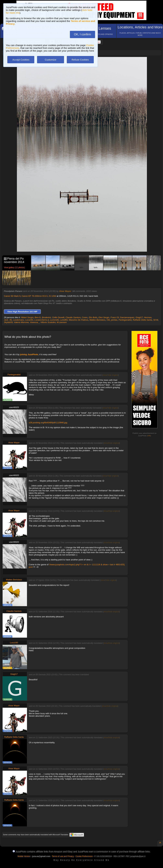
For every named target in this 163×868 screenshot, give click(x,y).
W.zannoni (62, 322)
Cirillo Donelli (58, 317)
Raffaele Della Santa (142, 320)
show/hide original (110, 375)
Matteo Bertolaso (97, 320)
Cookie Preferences (84, 856)
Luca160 (29, 320)
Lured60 (64, 320)
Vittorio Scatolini (48, 322)
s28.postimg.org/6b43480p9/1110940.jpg (48, 423)
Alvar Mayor (65, 291)
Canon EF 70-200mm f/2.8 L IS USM (39, 296)
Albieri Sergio (27, 317)
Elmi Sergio (104, 317)
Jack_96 (8, 320)
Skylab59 (8, 322)
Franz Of (115, 317)
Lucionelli (54, 320)
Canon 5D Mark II (12, 296)
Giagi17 (139, 317)
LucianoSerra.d (41, 320)
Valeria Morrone (21, 322)
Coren (85, 317)
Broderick (46, 317)
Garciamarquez (127, 317)
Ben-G (38, 317)
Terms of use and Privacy (63, 856)
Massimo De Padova (78, 320)
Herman (148, 317)
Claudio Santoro (73, 317)
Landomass (18, 320)
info (149, 436)
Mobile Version (24, 856)
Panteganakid (125, 320)
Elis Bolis (93, 317)
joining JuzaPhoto (29, 354)
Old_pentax (112, 320)
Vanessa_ (35, 322)
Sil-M (156, 320)
